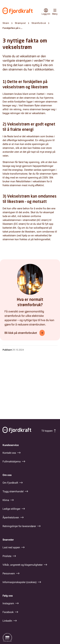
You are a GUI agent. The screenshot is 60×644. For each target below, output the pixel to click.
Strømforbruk (39, 23)
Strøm (6, 23)
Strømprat (20, 23)
